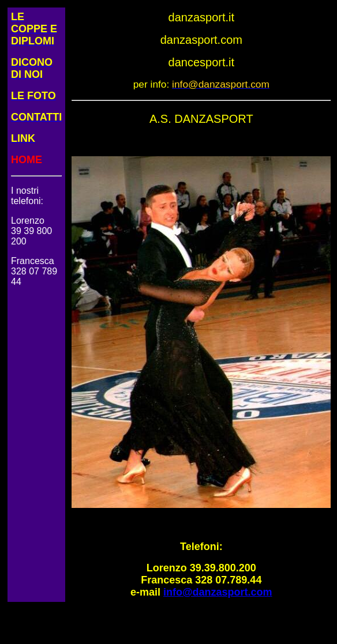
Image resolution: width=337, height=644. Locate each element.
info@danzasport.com (218, 592)
